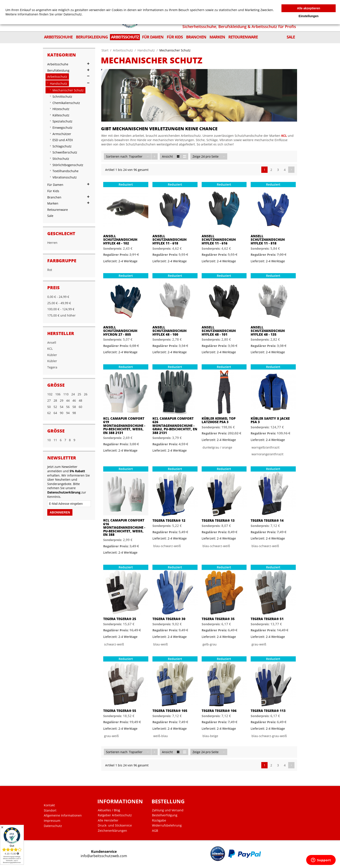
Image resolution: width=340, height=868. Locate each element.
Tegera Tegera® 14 (267, 521)
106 (58, 394)
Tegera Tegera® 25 (120, 619)
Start (105, 50)
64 (55, 413)
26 (86, 394)
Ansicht (167, 156)
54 (62, 407)
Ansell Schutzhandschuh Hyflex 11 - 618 (169, 240)
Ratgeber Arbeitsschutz (115, 815)
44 (68, 400)
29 (62, 400)
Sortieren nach (117, 156)
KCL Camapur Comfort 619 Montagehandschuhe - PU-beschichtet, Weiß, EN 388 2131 (124, 426)
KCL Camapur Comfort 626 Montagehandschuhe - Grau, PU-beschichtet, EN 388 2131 (175, 426)
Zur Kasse (233, 4)
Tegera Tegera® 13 (218, 521)
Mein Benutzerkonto (170, 4)
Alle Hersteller (108, 820)
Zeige (196, 156)
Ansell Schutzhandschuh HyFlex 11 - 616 (219, 240)
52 (55, 407)
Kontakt (49, 805)
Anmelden (248, 4)
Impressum (52, 821)
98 (74, 413)
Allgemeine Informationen (63, 815)
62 (49, 413)
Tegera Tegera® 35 (218, 619)
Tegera (52, 367)
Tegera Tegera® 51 (267, 619)
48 (80, 400)
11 (55, 440)
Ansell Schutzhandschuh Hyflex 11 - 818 (268, 240)
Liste (185, 156)
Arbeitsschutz (123, 50)
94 (68, 413)
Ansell (52, 342)
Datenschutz (53, 826)
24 (73, 394)
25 (79, 394)
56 (68, 407)
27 (49, 400)
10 (49, 440)
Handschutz (146, 50)
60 (80, 407)
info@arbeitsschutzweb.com (104, 856)
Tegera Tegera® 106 (219, 711)
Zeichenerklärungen (112, 831)
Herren (52, 243)
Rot (50, 270)
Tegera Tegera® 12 (169, 521)
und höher (61, 315)
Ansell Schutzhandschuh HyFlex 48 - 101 (219, 331)
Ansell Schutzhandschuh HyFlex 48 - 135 (268, 331)
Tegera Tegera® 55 (120, 711)
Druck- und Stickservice (115, 825)
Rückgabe (159, 820)
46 (74, 400)
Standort (50, 810)
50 (49, 407)
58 (74, 407)
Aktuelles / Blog (109, 810)
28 (55, 400)
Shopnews (218, 4)
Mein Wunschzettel (197, 4)
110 (66, 394)
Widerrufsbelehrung (167, 825)
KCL (284, 136)
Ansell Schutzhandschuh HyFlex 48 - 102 (120, 240)
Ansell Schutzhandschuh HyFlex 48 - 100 (169, 331)
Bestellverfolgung (165, 815)
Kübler (52, 355)
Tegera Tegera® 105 (170, 711)
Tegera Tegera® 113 (268, 711)
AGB (155, 831)
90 (62, 413)
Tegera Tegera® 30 (169, 619)
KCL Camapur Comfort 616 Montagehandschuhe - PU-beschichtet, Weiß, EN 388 (124, 527)
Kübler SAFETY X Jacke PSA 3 (270, 420)
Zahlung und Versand (168, 810)
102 (50, 394)
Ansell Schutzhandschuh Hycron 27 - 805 (120, 331)
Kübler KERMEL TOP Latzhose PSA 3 (219, 420)
